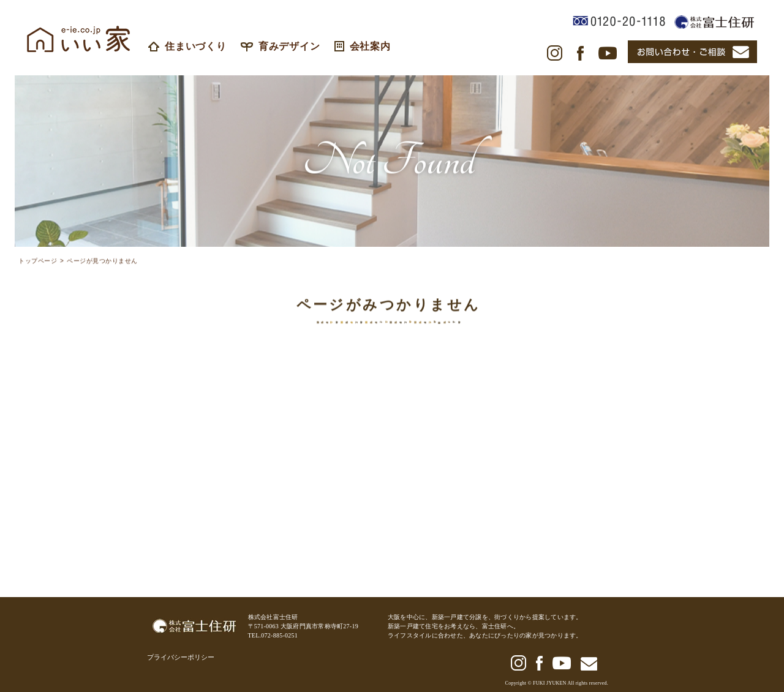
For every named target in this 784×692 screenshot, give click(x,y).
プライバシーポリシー (181, 657)
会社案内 (363, 46)
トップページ (38, 263)
